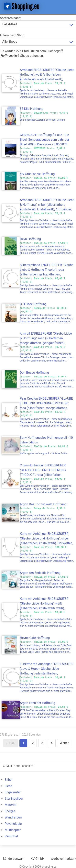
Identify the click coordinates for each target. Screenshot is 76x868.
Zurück (11, 743)
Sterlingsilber (14, 799)
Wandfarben (13, 817)
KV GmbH (38, 859)
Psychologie (13, 824)
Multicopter (13, 830)
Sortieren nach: (11, 18)
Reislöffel (11, 836)
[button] (70, 6)
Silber (9, 780)
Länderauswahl (14, 859)
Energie (10, 811)
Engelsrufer (13, 792)
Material (10, 805)
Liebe (8, 786)
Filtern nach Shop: (13, 35)
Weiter (64, 743)
